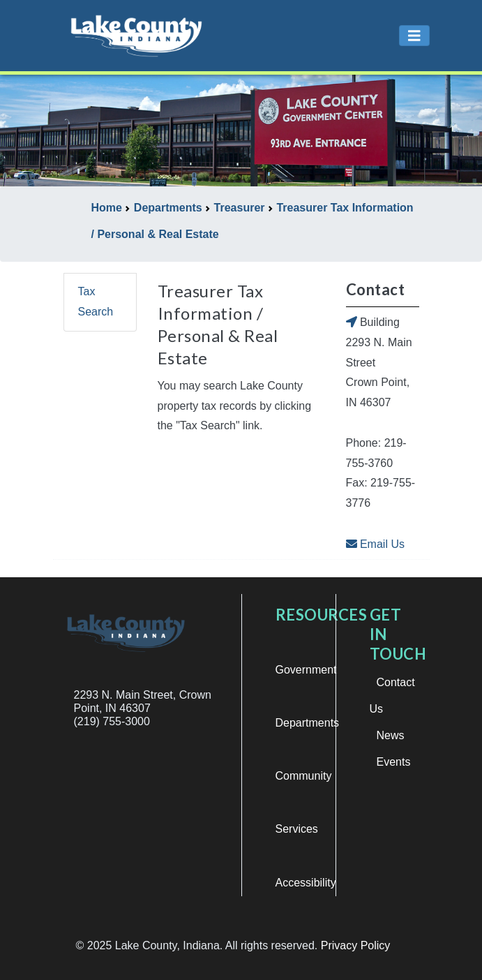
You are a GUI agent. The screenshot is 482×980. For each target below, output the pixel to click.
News (391, 735)
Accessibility (306, 883)
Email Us (375, 544)
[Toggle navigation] (414, 36)
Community (304, 776)
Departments (308, 723)
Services (297, 829)
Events (394, 762)
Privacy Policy (356, 945)
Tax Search (96, 302)
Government (306, 670)
